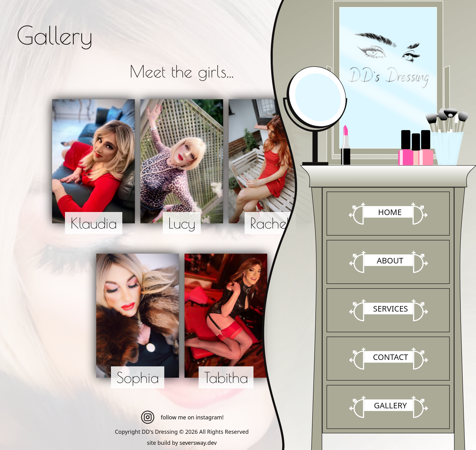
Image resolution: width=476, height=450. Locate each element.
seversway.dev (198, 443)
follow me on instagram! (182, 417)
